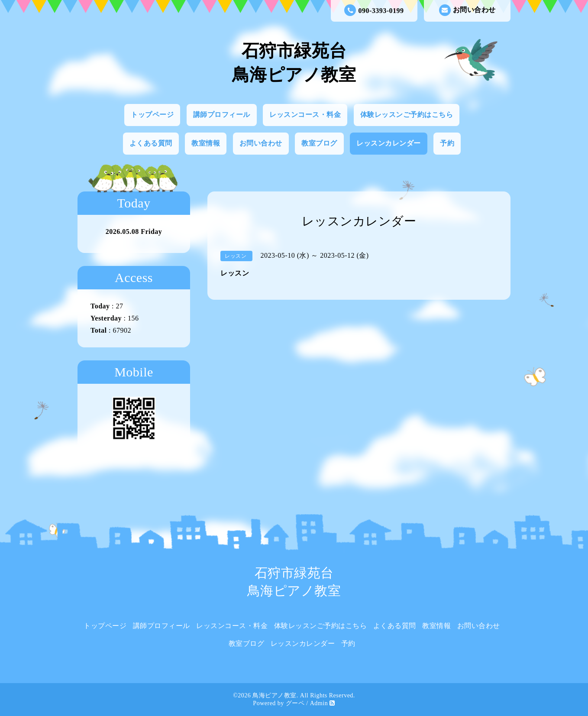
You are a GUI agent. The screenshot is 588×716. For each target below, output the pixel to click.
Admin (319, 703)
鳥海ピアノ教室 (275, 695)
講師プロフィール (222, 115)
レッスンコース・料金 (305, 115)
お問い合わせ (467, 10)
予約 (447, 143)
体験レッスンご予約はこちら (407, 115)
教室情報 (206, 143)
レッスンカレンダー (389, 143)
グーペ (295, 703)
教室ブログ (319, 143)
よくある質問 (151, 143)
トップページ (152, 115)
